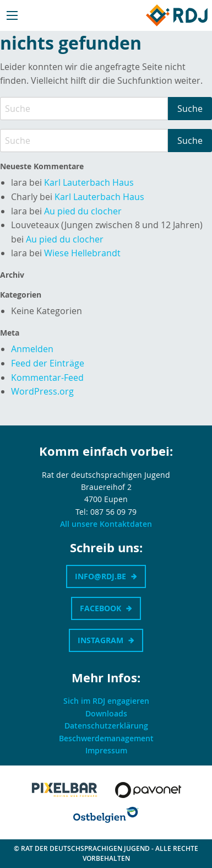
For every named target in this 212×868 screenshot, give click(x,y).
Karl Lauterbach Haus (89, 182)
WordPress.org (42, 391)
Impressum (106, 750)
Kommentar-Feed (47, 378)
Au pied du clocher (83, 211)
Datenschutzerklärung (106, 726)
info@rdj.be (100, 576)
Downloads (106, 713)
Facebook (100, 608)
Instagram (100, 640)
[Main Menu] (12, 15)
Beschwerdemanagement (106, 738)
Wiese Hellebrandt (82, 253)
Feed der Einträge (48, 363)
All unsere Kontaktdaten (106, 524)
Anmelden (32, 349)
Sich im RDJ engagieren (106, 701)
